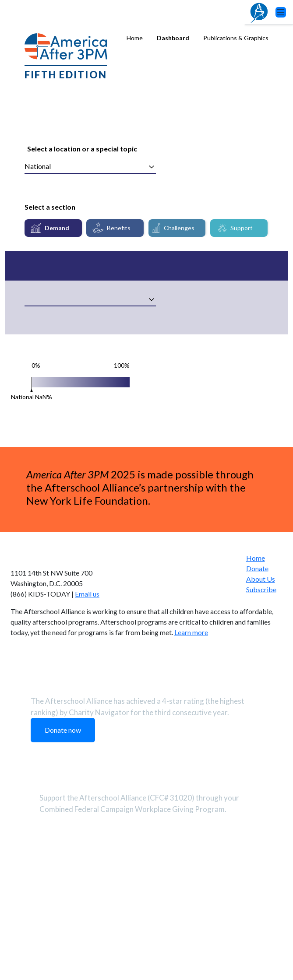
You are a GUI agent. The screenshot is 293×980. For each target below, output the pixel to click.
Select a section (50, 207)
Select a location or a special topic (82, 149)
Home (135, 38)
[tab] (53, 228)
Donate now (63, 885)
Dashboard (173, 38)
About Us (261, 734)
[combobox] (90, 167)
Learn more (191, 788)
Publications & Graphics (236, 38)
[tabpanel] (146, 409)
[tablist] (146, 228)
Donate (257, 723)
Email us (87, 749)
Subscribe (261, 744)
